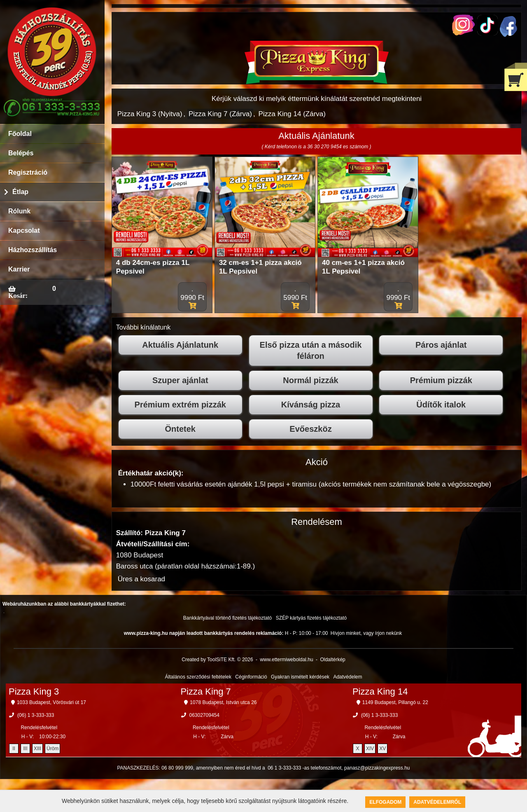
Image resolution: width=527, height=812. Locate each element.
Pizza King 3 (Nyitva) (150, 114)
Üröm (52, 749)
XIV (370, 749)
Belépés (21, 153)
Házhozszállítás (33, 250)
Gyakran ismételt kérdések (300, 677)
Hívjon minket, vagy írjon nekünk (366, 633)
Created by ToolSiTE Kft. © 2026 (217, 660)
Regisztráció (28, 172)
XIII (37, 749)
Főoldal (20, 134)
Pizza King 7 (205, 691)
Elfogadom (385, 802)
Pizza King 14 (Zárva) (292, 114)
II (14, 749)
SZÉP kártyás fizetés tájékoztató (311, 618)
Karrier (19, 269)
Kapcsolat (24, 230)
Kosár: (18, 295)
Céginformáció (251, 677)
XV (382, 749)
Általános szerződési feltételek (198, 677)
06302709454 (204, 715)
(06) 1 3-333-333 (36, 715)
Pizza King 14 (380, 691)
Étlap (20, 192)
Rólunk (19, 211)
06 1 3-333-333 (284, 768)
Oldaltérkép (332, 660)
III (26, 749)
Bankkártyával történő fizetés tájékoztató (227, 618)
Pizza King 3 (34, 691)
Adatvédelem (347, 677)
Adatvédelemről (437, 802)
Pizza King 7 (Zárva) (220, 114)
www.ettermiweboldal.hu (286, 660)
